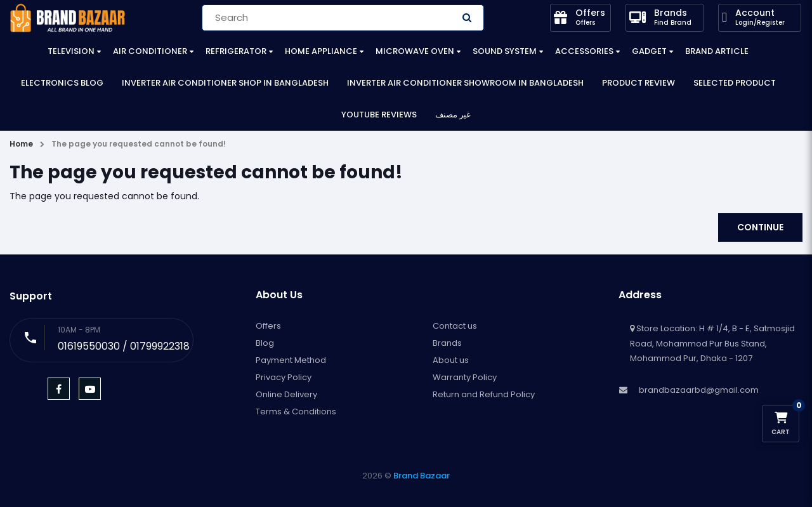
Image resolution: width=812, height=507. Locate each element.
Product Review (638, 83)
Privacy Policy (284, 377)
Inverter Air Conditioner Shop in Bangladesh (225, 83)
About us (451, 360)
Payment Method (291, 360)
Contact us (455, 326)
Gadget (649, 51)
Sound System (505, 51)
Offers (268, 326)
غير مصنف (453, 115)
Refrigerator (236, 51)
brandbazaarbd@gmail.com (699, 390)
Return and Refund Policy (484, 394)
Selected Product (735, 83)
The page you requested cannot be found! (139, 144)
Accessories (584, 51)
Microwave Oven (415, 51)
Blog (265, 343)
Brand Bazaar (422, 476)
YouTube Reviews (379, 115)
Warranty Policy (465, 377)
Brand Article (717, 51)
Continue (760, 227)
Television (71, 51)
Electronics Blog (62, 83)
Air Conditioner (150, 51)
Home (21, 144)
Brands (447, 343)
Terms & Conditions (296, 412)
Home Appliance (321, 51)
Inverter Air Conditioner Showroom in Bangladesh (465, 83)
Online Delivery (286, 394)
